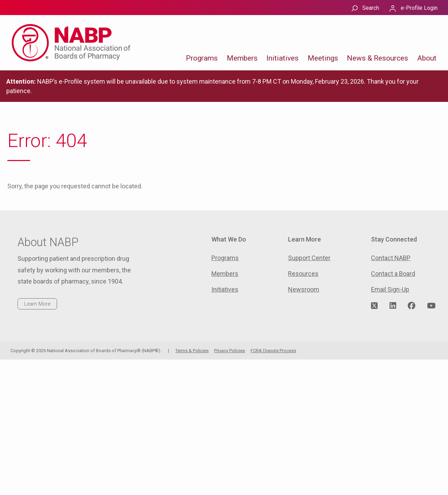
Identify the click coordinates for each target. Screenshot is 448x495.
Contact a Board (393, 274)
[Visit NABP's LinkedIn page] (393, 306)
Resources (303, 274)
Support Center (309, 258)
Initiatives (282, 58)
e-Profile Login (419, 8)
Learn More (37, 304)
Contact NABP (391, 258)
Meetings (323, 58)
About (427, 58)
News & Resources (377, 58)
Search (371, 8)
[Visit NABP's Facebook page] (412, 306)
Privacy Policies (230, 351)
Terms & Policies (192, 351)
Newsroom (304, 289)
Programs (202, 58)
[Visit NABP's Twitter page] (374, 306)
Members (242, 58)
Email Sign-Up (390, 289)
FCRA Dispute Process (273, 351)
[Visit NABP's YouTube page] (431, 306)
